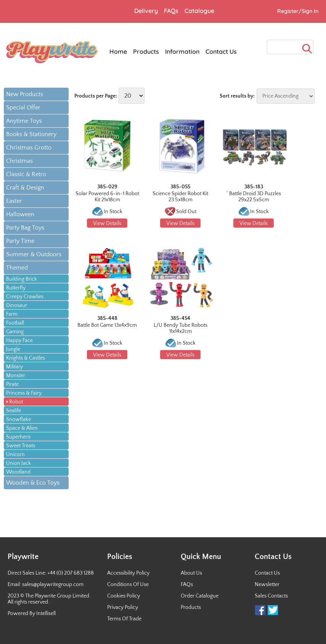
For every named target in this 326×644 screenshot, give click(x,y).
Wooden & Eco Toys (33, 483)
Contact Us (267, 573)
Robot (16, 402)
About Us (191, 573)
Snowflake (18, 419)
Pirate (12, 384)
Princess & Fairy (24, 393)
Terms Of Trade (124, 619)
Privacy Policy (123, 607)
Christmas (19, 161)
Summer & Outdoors (34, 254)
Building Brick (22, 279)
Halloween (20, 214)
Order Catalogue (200, 596)
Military (14, 367)
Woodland (18, 472)
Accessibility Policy (128, 573)
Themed (17, 268)
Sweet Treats (21, 446)
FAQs (187, 585)
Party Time (20, 241)
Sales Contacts (271, 596)
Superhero (18, 437)
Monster (16, 376)
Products (191, 607)
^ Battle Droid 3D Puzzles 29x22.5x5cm (254, 197)
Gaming (15, 332)
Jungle (13, 349)
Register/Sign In (298, 11)
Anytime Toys (24, 121)
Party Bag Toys (25, 228)
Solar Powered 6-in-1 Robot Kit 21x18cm (107, 197)
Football (15, 323)
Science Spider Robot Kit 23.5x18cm (180, 197)
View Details (107, 223)
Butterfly (16, 288)
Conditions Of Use (128, 585)
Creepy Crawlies (25, 297)
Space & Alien (22, 428)
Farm (12, 314)
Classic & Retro (26, 174)
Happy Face (19, 340)
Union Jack (18, 463)
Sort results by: (237, 96)
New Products (25, 94)
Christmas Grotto (29, 148)
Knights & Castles (26, 358)
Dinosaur (17, 305)
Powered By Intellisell (32, 613)
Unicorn (15, 454)
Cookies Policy (124, 596)
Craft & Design (25, 188)
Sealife (14, 411)
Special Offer (23, 108)
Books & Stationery (31, 134)
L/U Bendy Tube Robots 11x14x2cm (181, 328)
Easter (14, 201)
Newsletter (267, 585)
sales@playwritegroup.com (53, 585)
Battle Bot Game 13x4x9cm (107, 325)
